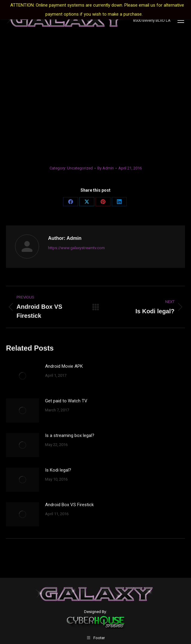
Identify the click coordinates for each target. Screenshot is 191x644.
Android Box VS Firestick (69, 505)
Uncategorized (80, 168)
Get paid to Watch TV (66, 401)
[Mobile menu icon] (181, 20)
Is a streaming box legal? (70, 435)
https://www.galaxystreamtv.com (76, 248)
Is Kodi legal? (58, 470)
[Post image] (23, 376)
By (106, 168)
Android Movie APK (64, 366)
